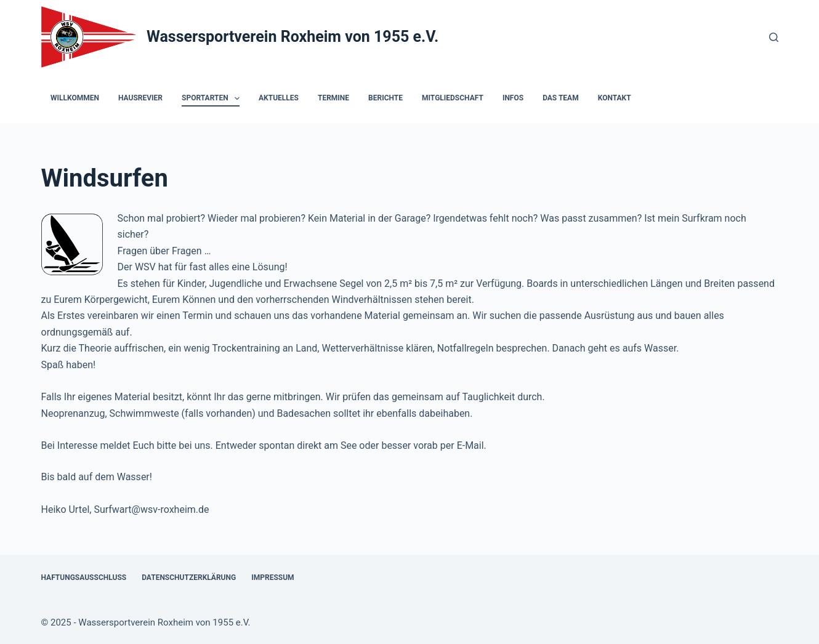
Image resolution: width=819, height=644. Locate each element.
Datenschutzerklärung (189, 578)
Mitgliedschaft (453, 98)
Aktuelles (279, 98)
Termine (333, 98)
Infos (513, 98)
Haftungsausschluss (84, 578)
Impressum (272, 578)
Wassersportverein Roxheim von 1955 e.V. (292, 37)
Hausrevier (140, 98)
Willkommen (75, 98)
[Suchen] (774, 37)
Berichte (385, 98)
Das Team (561, 98)
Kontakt (615, 98)
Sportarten (213, 99)
